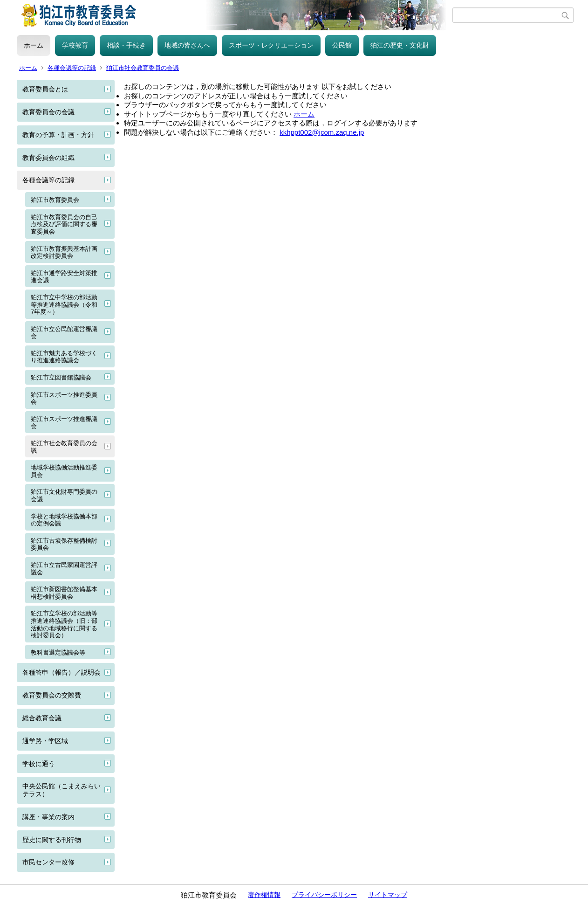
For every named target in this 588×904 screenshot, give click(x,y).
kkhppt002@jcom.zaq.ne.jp (322, 132)
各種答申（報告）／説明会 (62, 672)
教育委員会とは (45, 89)
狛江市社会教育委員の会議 (143, 68)
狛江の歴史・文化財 (400, 45)
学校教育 (75, 45)
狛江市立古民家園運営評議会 (64, 569)
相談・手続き (126, 45)
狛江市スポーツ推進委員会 (64, 398)
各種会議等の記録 (72, 68)
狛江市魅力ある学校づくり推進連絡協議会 (64, 357)
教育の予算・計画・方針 (58, 135)
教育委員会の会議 (48, 112)
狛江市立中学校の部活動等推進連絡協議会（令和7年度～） (64, 304)
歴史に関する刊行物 (52, 840)
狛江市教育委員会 (55, 200)
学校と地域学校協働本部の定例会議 (64, 520)
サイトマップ (388, 895)
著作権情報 (264, 895)
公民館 (342, 45)
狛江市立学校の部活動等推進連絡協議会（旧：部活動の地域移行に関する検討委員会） (64, 624)
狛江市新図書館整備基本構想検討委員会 (64, 593)
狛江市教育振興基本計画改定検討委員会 (64, 252)
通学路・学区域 (45, 741)
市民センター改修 (48, 862)
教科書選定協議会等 (58, 652)
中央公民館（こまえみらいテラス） (62, 790)
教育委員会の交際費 (52, 695)
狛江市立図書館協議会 (61, 377)
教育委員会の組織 (48, 158)
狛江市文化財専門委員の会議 (64, 495)
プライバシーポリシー (324, 895)
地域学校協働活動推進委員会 (64, 471)
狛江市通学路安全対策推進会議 (64, 277)
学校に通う (39, 764)
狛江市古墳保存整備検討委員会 (64, 544)
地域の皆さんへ (187, 45)
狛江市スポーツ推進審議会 (64, 423)
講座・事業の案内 (48, 817)
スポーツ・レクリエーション (271, 45)
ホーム (34, 45)
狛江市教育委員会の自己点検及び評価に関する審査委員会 (64, 224)
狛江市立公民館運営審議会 (64, 333)
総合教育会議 (42, 718)
